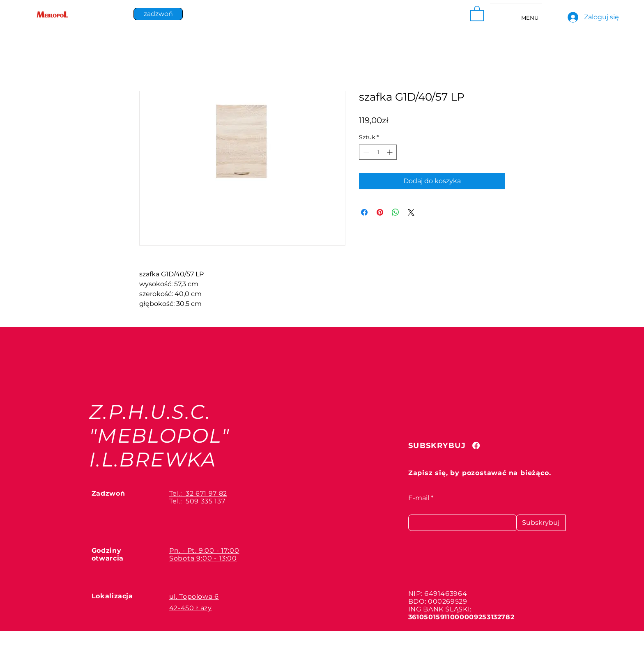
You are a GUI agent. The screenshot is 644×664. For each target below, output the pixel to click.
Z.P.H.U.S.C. (150, 412)
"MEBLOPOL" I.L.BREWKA (160, 448)
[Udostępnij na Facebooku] (364, 212)
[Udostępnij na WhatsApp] (396, 212)
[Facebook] (476, 446)
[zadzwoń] (158, 14)
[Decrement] (365, 152)
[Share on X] (411, 212)
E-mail (419, 498)
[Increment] (390, 152)
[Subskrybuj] (541, 523)
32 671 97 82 (206, 493)
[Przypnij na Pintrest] (380, 212)
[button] (477, 13)
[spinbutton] (378, 152)
